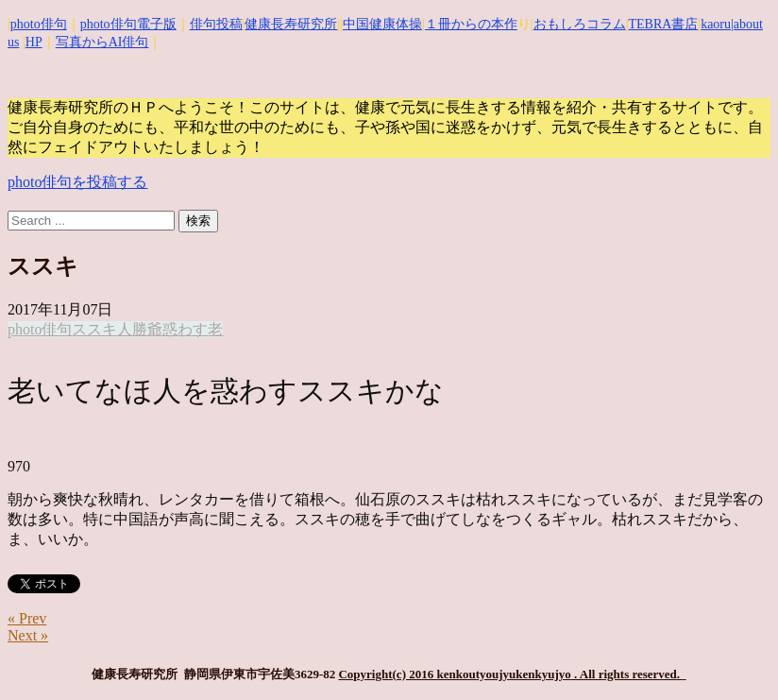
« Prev (27, 618)
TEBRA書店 (663, 24)
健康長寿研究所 (291, 24)
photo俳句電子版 (128, 24)
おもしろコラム (580, 24)
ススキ (94, 329)
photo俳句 (39, 24)
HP (34, 42)
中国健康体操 (382, 24)
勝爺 (147, 329)
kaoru (716, 24)
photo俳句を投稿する (77, 182)
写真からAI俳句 (102, 42)
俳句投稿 (216, 24)
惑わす (185, 329)
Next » (28, 635)
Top (733, 655)
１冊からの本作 (471, 24)
